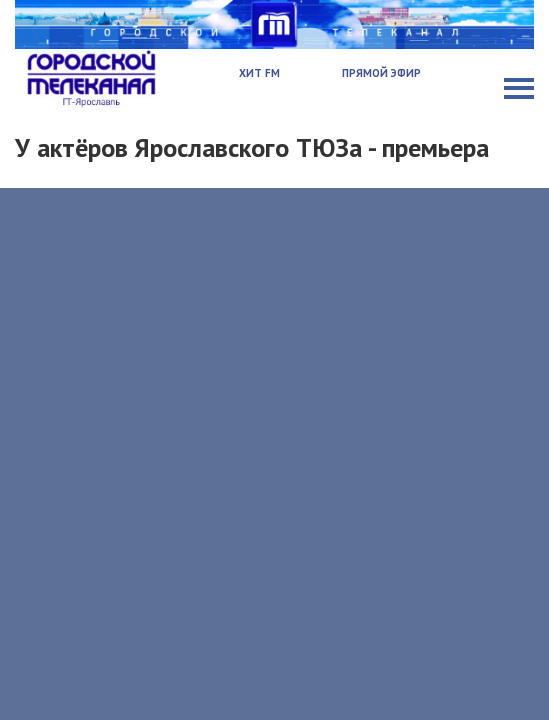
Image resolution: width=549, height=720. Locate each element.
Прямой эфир (381, 73)
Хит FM (259, 73)
